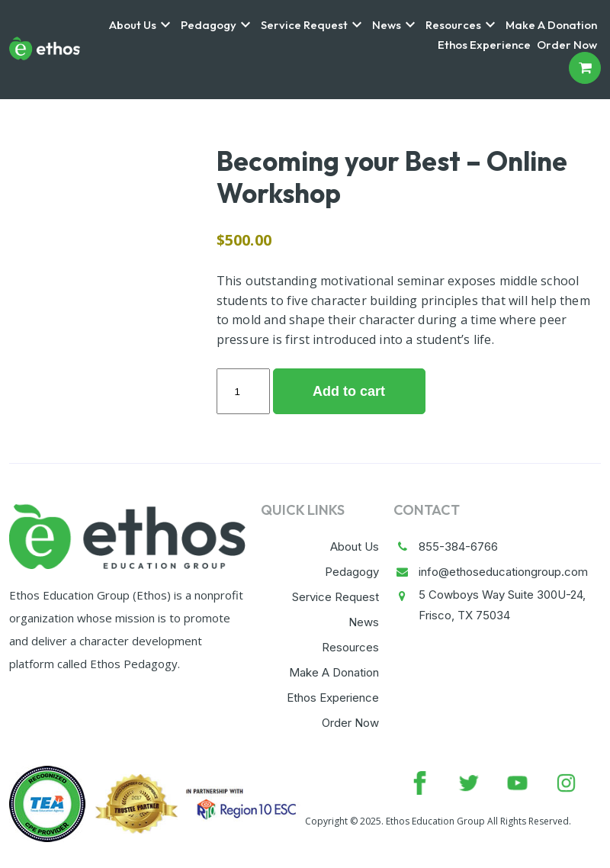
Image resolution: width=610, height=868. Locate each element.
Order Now (567, 45)
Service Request (304, 25)
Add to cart (349, 391)
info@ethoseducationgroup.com (503, 572)
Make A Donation (551, 25)
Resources (453, 25)
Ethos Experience (484, 45)
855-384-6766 (458, 547)
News (387, 25)
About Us (133, 25)
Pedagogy (209, 25)
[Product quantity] (243, 391)
